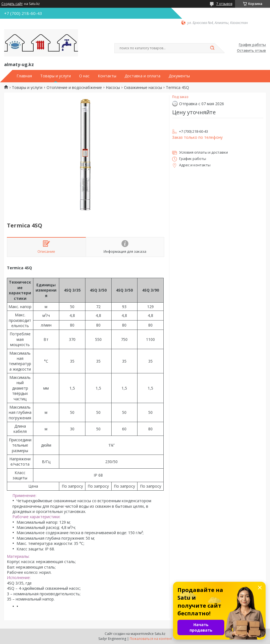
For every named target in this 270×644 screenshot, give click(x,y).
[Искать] (212, 48)
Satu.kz (160, 634)
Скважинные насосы (143, 88)
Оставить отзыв (251, 51)
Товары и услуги (56, 76)
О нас (84, 76)
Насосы (113, 88)
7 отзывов (224, 4)
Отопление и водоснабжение (74, 88)
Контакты (107, 76)
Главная (24, 76)
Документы (179, 76)
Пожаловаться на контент (151, 639)
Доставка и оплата (142, 76)
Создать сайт (12, 4)
